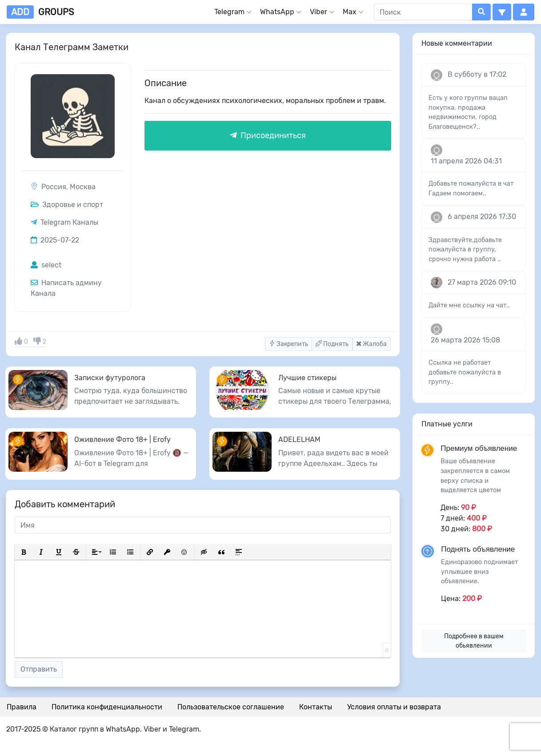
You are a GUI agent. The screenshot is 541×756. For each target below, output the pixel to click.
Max (350, 12)
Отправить (39, 669)
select (46, 265)
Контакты (316, 707)
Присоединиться (268, 135)
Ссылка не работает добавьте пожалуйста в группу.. (465, 372)
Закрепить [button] (289, 344)
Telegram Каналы (69, 222)
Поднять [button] (332, 344)
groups (40, 12)
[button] (502, 12)
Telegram (229, 12)
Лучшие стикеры (307, 378)
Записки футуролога (110, 378)
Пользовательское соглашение (231, 707)
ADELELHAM (299, 440)
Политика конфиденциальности (107, 707)
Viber (319, 12)
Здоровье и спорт (67, 205)
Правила (22, 707)
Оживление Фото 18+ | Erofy (122, 440)
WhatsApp (277, 12)
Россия (54, 187)
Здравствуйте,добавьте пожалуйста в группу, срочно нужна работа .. (465, 250)
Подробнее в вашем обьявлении (474, 641)
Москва (83, 187)
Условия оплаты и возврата (394, 707)
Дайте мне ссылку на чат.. (469, 305)
